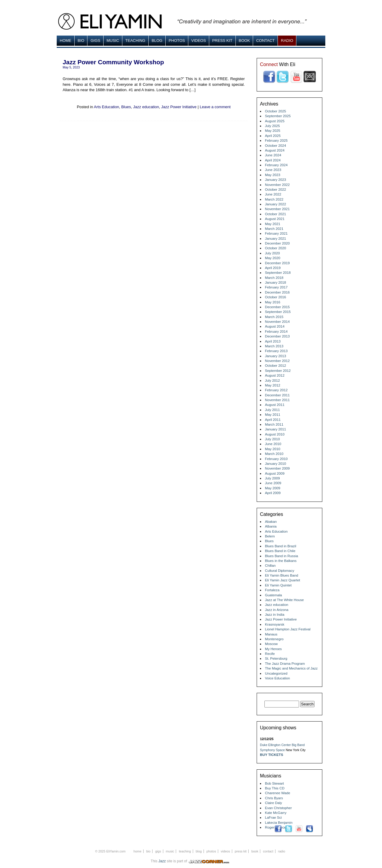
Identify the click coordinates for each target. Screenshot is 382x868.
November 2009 (277, 468)
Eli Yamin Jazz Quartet (283, 580)
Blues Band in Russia (282, 556)
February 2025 (276, 140)
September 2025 (278, 116)
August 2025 (275, 121)
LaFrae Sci (274, 817)
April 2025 (273, 136)
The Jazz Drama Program (285, 663)
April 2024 (273, 160)
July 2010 (272, 439)
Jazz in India (275, 614)
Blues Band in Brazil (281, 546)
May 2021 (273, 224)
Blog (157, 41)
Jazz (162, 861)
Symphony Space (272, 750)
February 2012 (276, 390)
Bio (81, 41)
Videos (199, 41)
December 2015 (277, 307)
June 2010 (273, 444)
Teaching (135, 41)
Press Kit (222, 41)
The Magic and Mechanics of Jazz (291, 668)
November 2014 (277, 321)
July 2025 (272, 126)
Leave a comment (215, 107)
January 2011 (276, 429)
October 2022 (276, 189)
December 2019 (277, 263)
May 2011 (273, 414)
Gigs (95, 41)
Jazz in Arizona (277, 610)
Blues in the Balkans (281, 561)
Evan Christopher (278, 808)
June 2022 (273, 194)
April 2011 (273, 420)
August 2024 (275, 150)
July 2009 (272, 478)
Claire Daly (274, 803)
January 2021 (276, 238)
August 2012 (275, 375)
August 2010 (275, 434)
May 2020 (273, 258)
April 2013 (273, 341)
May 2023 (273, 175)
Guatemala (274, 595)
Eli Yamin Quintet (278, 585)
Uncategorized (276, 673)
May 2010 (273, 449)
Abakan (271, 521)
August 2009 (275, 473)
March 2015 (274, 317)
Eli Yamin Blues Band (282, 575)
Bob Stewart (275, 783)
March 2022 (274, 199)
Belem (270, 536)
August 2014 (275, 326)
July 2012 (272, 380)
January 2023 (276, 179)
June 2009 (273, 483)
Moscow (271, 644)
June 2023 (273, 170)
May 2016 (273, 302)
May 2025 (273, 130)
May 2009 (273, 488)
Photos (177, 41)
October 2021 (276, 214)
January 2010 (276, 463)
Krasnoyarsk (275, 624)
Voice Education (278, 678)
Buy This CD (275, 788)
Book (244, 41)
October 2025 (276, 111)
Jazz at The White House (284, 600)
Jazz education (146, 107)
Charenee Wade (278, 793)
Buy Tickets (272, 755)
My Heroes (274, 649)
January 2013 (276, 356)
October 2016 (276, 297)
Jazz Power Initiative (179, 107)
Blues (126, 107)
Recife (270, 654)
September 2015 (278, 312)
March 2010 (274, 454)
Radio (287, 41)
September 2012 (278, 370)
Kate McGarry (276, 813)
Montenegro (274, 639)
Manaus (271, 634)
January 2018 (276, 282)
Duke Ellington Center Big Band (282, 745)
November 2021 (277, 209)
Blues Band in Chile (280, 551)
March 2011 (274, 424)
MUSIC (113, 41)
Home (66, 41)
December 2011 (277, 395)
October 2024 (276, 145)
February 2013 (276, 351)
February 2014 (276, 331)
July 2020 (272, 253)
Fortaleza (272, 590)
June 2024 (273, 155)
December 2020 (277, 243)
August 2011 (275, 405)
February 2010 (276, 459)
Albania (271, 526)
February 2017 (276, 287)
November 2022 (277, 185)
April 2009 (273, 493)
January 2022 (276, 204)
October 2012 (276, 365)
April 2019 (273, 268)
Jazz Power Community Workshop (113, 62)
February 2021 (276, 233)
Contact (265, 41)
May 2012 (273, 385)
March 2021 (274, 229)
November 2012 (277, 361)
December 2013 (277, 336)
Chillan (270, 565)
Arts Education (107, 107)
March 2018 (274, 278)
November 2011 (277, 400)
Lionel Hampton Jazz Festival (288, 629)
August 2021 (275, 219)
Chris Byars (274, 798)
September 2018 (278, 272)
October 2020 (276, 248)
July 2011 (272, 410)
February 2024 (276, 165)
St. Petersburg (276, 658)
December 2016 (277, 292)
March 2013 (274, 346)
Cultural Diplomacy (280, 570)
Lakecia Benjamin (279, 822)
